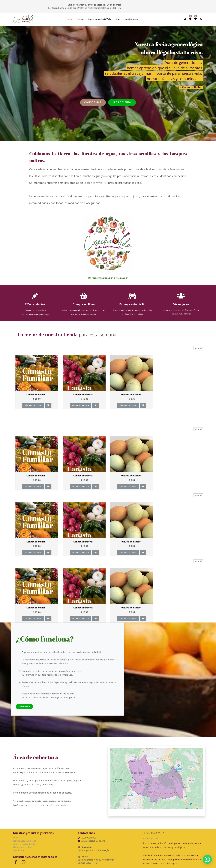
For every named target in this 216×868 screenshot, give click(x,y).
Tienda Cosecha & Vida (25, 841)
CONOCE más (93, 102)
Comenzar (24, 713)
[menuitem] (69, 19)
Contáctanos (19, 850)
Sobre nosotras (150, 838)
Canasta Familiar (36, 403)
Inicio (16, 838)
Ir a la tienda (122, 102)
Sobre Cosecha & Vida (24, 844)
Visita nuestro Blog (23, 847)
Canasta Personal (83, 403)
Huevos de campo (131, 403)
